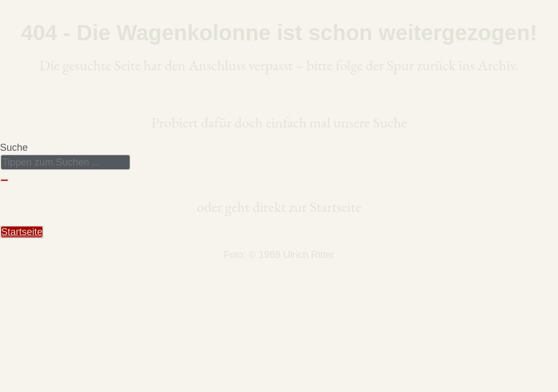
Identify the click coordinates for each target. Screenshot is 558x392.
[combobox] (65, 162)
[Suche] (4, 180)
